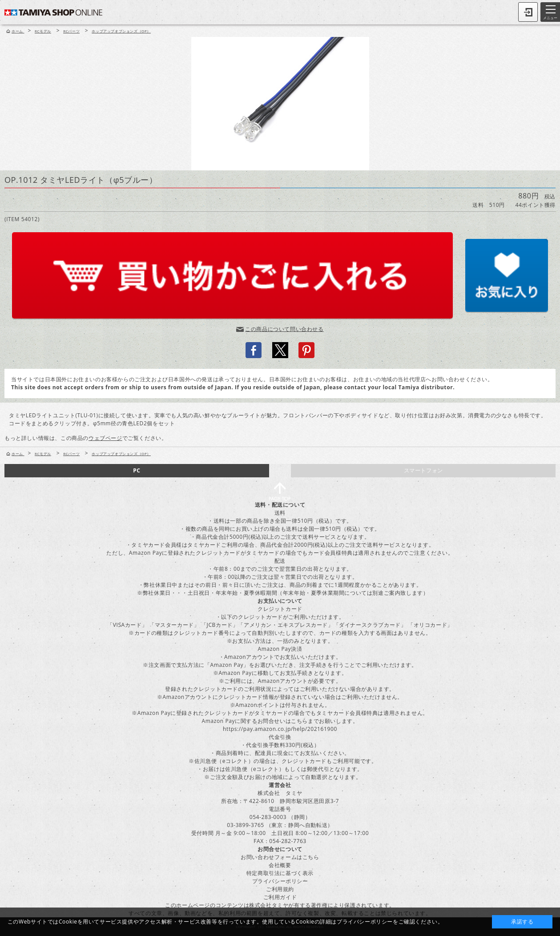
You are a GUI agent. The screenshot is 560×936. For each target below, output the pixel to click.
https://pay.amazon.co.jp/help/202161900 (280, 729)
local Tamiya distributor (418, 387)
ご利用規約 (280, 889)
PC (137, 470)
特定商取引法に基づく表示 (280, 873)
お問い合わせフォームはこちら (280, 857)
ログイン (528, 12)
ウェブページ (105, 438)
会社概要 (280, 865)
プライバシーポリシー (280, 881)
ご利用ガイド (280, 897)
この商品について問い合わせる (284, 329)
